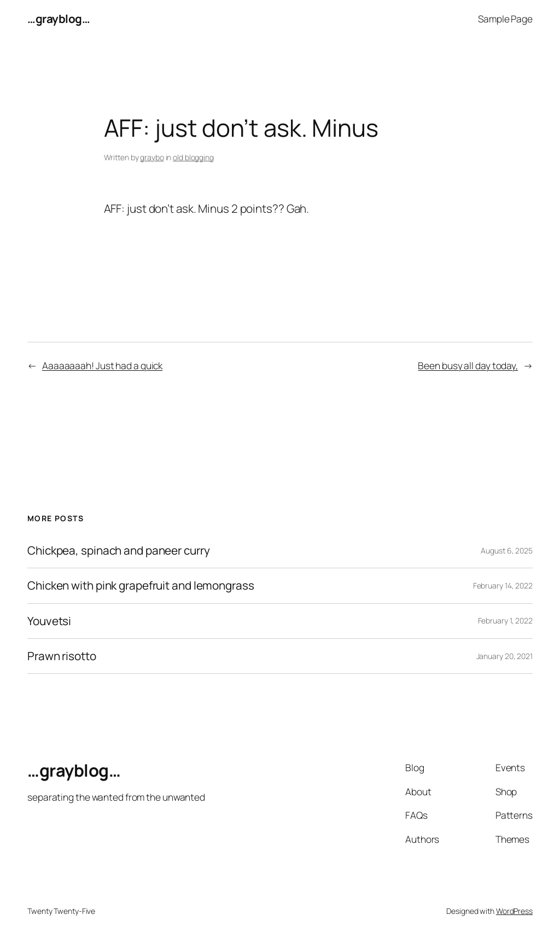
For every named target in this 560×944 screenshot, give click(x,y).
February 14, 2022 (503, 585)
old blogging (193, 157)
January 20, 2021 (504, 656)
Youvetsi (49, 621)
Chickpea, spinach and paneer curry (119, 550)
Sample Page (505, 19)
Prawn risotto (62, 656)
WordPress (514, 911)
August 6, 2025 (507, 550)
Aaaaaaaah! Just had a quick (102, 365)
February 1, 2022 (505, 620)
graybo (152, 157)
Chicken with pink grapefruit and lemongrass (141, 585)
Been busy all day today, (468, 365)
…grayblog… (59, 19)
